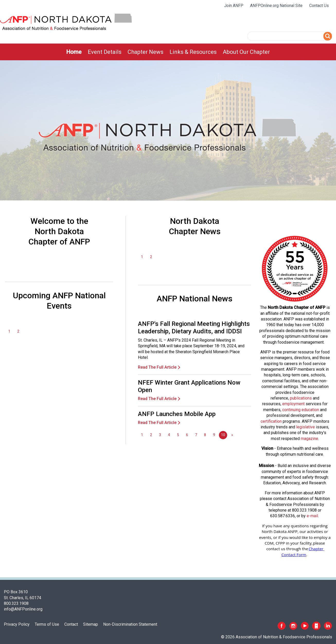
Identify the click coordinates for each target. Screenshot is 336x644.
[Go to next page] (232, 435)
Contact (71, 624)
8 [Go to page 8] (205, 435)
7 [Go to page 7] (196, 435)
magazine (310, 439)
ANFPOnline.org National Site (276, 6)
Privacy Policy (17, 624)
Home (74, 52)
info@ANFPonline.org (23, 609)
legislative (306, 427)
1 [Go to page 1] (9, 331)
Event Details (105, 52)
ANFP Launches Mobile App (177, 414)
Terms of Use (47, 624)
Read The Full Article (157, 367)
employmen (293, 404)
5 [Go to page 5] (178, 435)
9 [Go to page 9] (214, 435)
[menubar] (168, 52)
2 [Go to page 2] (18, 331)
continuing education (301, 410)
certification (271, 421)
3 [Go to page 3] (160, 435)
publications (301, 398)
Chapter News (145, 52)
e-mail (312, 516)
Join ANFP (234, 6)
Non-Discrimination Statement (130, 624)
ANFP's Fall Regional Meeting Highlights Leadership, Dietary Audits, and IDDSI (194, 328)
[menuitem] (74, 52)
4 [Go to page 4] (169, 435)
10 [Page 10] (223, 435)
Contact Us (319, 6)
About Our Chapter (246, 52)
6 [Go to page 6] (187, 435)
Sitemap (91, 624)
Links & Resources (193, 52)
